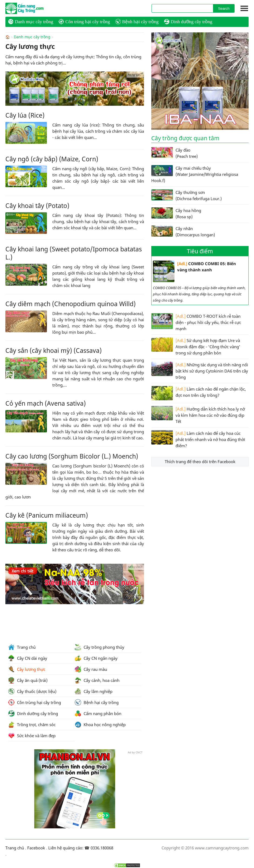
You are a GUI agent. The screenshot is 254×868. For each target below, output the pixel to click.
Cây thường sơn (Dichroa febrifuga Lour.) (186, 195)
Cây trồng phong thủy (99, 647)
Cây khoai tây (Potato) (37, 205)
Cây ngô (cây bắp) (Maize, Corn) (52, 159)
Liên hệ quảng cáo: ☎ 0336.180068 (81, 848)
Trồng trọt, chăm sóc (32, 725)
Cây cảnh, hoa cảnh (97, 680)
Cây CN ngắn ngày (96, 658)
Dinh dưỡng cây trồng (188, 22)
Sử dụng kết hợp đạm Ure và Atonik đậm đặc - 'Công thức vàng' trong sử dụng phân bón (196, 346)
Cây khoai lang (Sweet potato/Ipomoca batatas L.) (74, 253)
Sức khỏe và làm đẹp (32, 736)
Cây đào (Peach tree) (174, 153)
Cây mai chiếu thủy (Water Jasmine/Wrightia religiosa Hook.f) (195, 174)
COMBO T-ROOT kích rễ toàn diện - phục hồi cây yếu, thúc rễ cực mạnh (196, 322)
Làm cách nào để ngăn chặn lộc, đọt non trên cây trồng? (199, 393)
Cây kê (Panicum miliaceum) (47, 515)
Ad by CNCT (135, 74)
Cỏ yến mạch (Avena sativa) (46, 403)
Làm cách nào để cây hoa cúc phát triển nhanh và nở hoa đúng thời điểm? (198, 439)
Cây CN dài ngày (28, 658)
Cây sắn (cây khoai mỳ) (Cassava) (54, 350)
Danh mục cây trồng (31, 22)
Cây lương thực (27, 669)
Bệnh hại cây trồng (137, 22)
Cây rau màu (91, 669)
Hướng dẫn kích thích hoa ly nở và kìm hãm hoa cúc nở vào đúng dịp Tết (198, 415)
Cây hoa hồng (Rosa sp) (176, 213)
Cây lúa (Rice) (25, 115)
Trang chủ (22, 647)
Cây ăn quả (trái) (28, 680)
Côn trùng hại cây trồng (84, 22)
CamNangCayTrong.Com (35, 8)
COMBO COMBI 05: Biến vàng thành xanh (194, 271)
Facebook (36, 848)
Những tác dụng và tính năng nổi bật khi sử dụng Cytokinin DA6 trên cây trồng (200, 371)
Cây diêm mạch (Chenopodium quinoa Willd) (71, 303)
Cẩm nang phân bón (98, 713)
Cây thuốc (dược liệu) (32, 691)
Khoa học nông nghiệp (100, 725)
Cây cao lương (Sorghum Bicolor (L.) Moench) (72, 456)
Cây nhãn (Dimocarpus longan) (183, 231)
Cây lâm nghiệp (94, 691)
